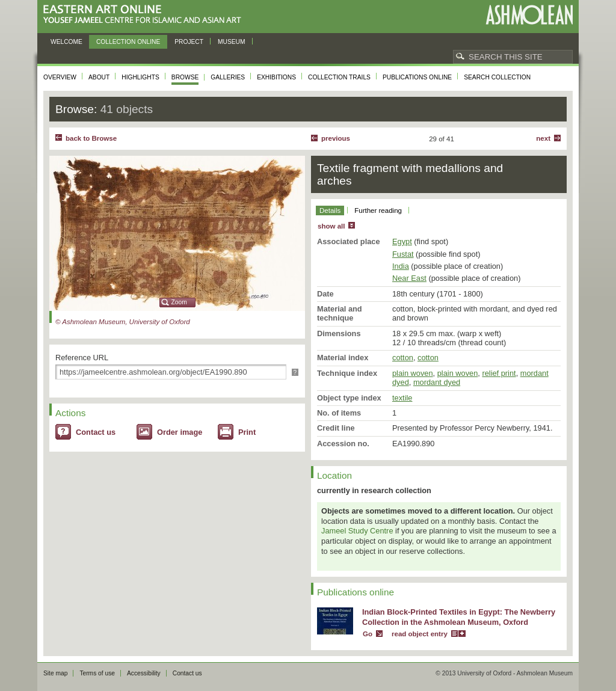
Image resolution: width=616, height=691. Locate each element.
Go (368, 634)
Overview (60, 77)
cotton (403, 358)
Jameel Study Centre (357, 531)
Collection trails (339, 77)
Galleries (228, 77)
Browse (185, 77)
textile (402, 398)
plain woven (413, 373)
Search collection (497, 77)
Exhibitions (276, 77)
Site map (55, 673)
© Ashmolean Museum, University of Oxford (123, 322)
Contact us (96, 432)
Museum (232, 42)
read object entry (420, 634)
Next (543, 138)
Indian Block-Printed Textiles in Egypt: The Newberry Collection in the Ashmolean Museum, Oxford (459, 617)
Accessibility (144, 673)
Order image (180, 432)
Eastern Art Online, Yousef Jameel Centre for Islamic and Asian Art (145, 15)
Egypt (402, 241)
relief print (499, 373)
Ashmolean (529, 15)
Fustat (403, 254)
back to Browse (91, 138)
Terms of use (97, 673)
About (99, 77)
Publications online (417, 77)
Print (247, 432)
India (401, 266)
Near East (409, 278)
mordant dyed (437, 382)
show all (331, 226)
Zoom (179, 302)
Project (189, 42)
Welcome (66, 42)
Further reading (378, 210)
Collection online (128, 42)
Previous (336, 138)
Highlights (140, 77)
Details (330, 210)
